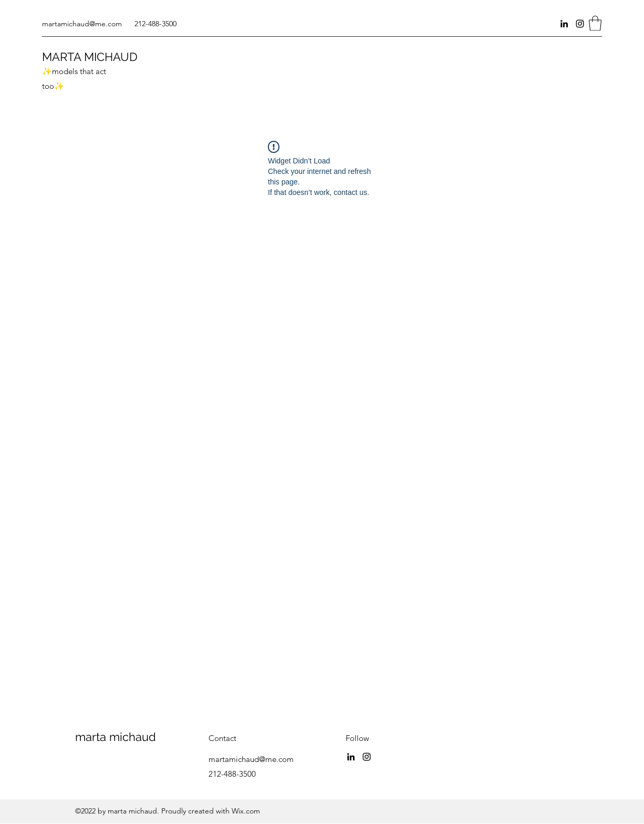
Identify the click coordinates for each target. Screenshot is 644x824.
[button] (595, 23)
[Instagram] (580, 24)
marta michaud (116, 737)
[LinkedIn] (564, 24)
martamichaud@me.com (82, 24)
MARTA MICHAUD (90, 57)
